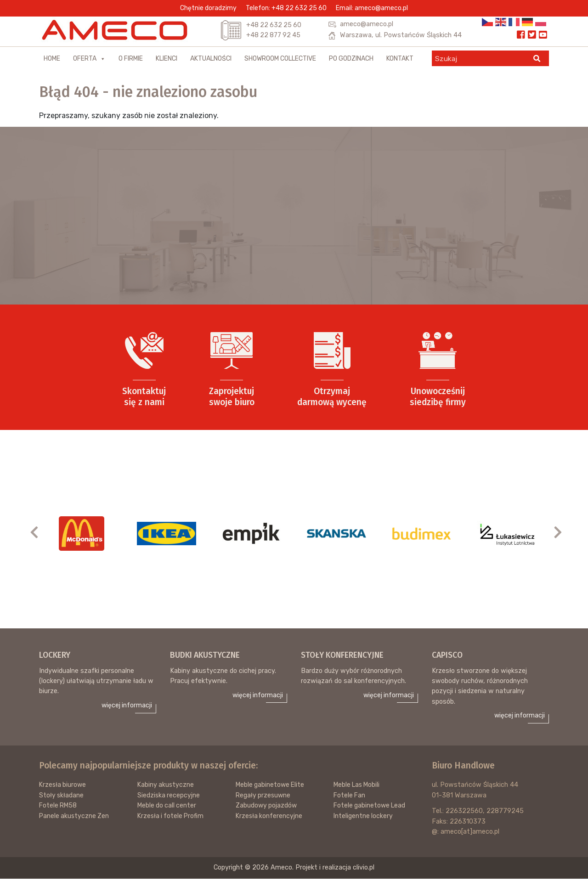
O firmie (131, 60)
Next (563, 533)
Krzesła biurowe (63, 788)
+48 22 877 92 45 (275, 36)
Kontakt (400, 60)
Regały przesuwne (264, 798)
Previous (39, 533)
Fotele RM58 (59, 808)
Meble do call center (168, 808)
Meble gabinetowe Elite (271, 788)
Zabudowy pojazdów (267, 808)
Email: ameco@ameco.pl (372, 8)
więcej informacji (126, 708)
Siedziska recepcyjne (169, 798)
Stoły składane (62, 798)
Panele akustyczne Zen (75, 818)
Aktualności (211, 60)
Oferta (89, 61)
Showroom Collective (280, 60)
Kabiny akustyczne (166, 788)
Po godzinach (351, 60)
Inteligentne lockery (364, 818)
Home (52, 60)
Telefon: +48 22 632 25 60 (286, 8)
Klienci (167, 60)
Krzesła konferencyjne (270, 818)
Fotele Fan (350, 798)
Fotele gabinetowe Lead (371, 808)
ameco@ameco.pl (367, 24)
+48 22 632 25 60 (275, 25)
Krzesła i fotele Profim (172, 818)
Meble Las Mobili (359, 788)
